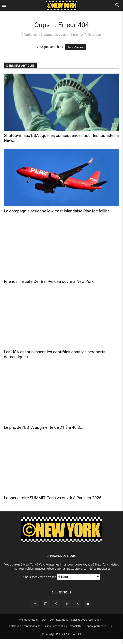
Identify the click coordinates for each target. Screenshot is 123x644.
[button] (4, 6)
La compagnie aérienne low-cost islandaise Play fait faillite (57, 211)
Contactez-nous (59, 620)
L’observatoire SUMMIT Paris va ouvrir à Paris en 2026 (53, 498)
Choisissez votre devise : (40, 577)
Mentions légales (29, 620)
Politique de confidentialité (25, 626)
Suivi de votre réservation (86, 620)
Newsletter (76, 626)
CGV (44, 620)
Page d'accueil (76, 47)
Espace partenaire (96, 626)
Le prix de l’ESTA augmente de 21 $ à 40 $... (44, 427)
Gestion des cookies (55, 626)
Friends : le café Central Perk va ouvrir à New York (49, 281)
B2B (112, 626)
